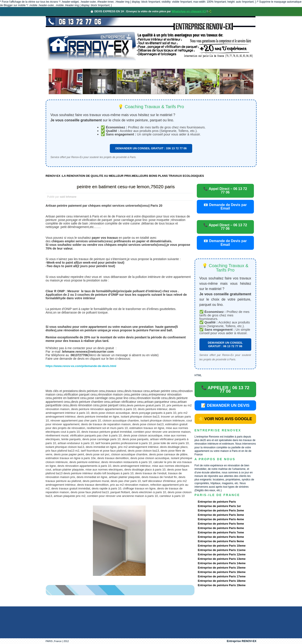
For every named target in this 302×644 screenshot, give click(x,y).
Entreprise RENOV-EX (241, 641)
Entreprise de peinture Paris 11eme (222, 550)
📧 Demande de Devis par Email (225, 207)
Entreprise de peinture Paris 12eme (222, 554)
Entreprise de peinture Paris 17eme (222, 576)
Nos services (109, 65)
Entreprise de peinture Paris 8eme (221, 537)
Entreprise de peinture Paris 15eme (222, 568)
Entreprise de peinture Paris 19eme (222, 585)
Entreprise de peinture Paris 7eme (221, 532)
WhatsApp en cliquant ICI (189, 11)
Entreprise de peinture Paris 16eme (222, 572)
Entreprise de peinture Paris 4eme (221, 519)
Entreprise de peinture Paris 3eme (221, 515)
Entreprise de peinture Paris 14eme (222, 563)
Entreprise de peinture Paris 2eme (221, 510)
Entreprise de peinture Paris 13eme (222, 559)
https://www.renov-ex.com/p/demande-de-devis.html (81, 366)
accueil (57, 65)
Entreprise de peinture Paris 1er (220, 506)
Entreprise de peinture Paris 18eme (222, 581)
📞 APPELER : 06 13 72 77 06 (225, 389)
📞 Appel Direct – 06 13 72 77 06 (225, 191)
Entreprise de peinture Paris (217, 502)
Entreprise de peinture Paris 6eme (221, 528)
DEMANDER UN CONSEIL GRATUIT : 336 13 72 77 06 (151, 148)
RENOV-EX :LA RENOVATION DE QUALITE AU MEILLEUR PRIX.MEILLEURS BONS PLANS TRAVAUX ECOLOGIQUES (125, 176)
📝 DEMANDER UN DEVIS (225, 405)
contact (216, 65)
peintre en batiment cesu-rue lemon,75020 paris (126, 187)
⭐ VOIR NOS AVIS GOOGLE (225, 419)
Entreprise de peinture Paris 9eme (221, 541)
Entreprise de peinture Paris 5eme (221, 524)
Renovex (81, 65)
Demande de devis (184, 65)
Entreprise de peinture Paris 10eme (222, 546)
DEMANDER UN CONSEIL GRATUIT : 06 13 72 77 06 (225, 344)
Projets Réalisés (145, 65)
